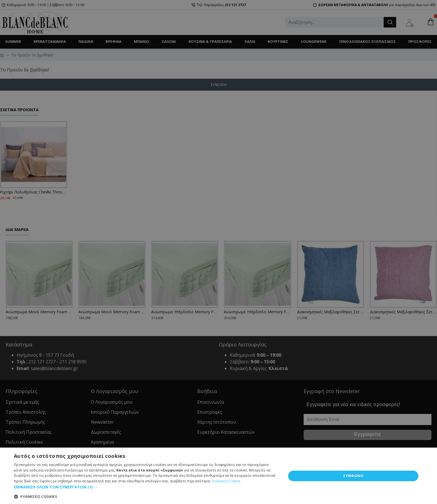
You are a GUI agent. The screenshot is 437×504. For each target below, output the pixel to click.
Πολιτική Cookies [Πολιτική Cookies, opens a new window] (226, 481)
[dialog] (218, 476)
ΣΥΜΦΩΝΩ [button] (353, 476)
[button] (146, 487)
